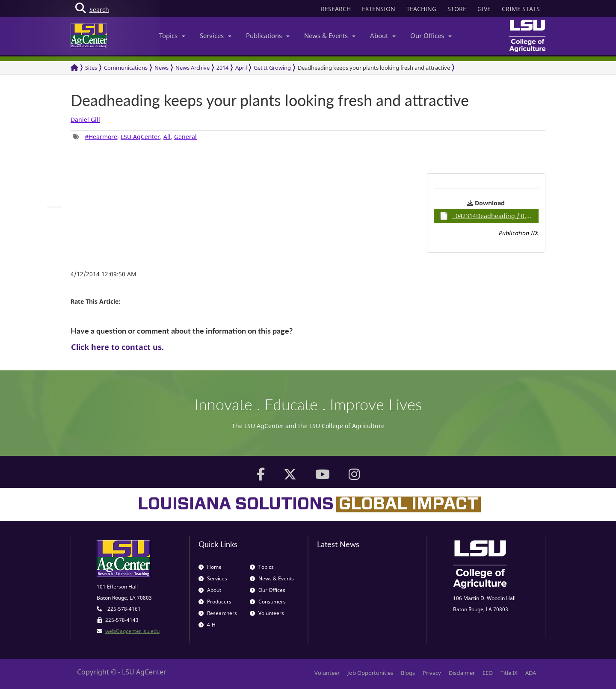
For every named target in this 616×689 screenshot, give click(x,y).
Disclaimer (462, 673)
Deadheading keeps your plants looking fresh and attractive (374, 68)
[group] (55, 207)
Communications (126, 68)
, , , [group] (135, 137)
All (167, 137)
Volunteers (267, 613)
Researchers (218, 613)
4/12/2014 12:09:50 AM (104, 274)
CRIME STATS (521, 9)
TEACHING (421, 9)
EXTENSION (379, 9)
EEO (488, 673)
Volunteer (327, 673)
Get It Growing (272, 68)
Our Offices (431, 35)
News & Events (330, 35)
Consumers (268, 602)
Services (216, 35)
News (161, 68)
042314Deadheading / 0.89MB (489, 216)
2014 (222, 68)
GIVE (484, 9)
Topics (172, 35)
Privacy (432, 673)
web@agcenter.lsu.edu (132, 631)
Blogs (408, 673)
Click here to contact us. (117, 347)
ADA (531, 673)
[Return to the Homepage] (74, 68)
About (383, 35)
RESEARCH (336, 9)
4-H (207, 625)
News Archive (192, 68)
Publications (268, 35)
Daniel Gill (85, 120)
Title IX (509, 673)
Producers (215, 602)
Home (210, 567)
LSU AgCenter (140, 137)
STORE (457, 9)
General (185, 137)
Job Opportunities (370, 673)
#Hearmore (101, 137)
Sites (91, 68)
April (241, 68)
